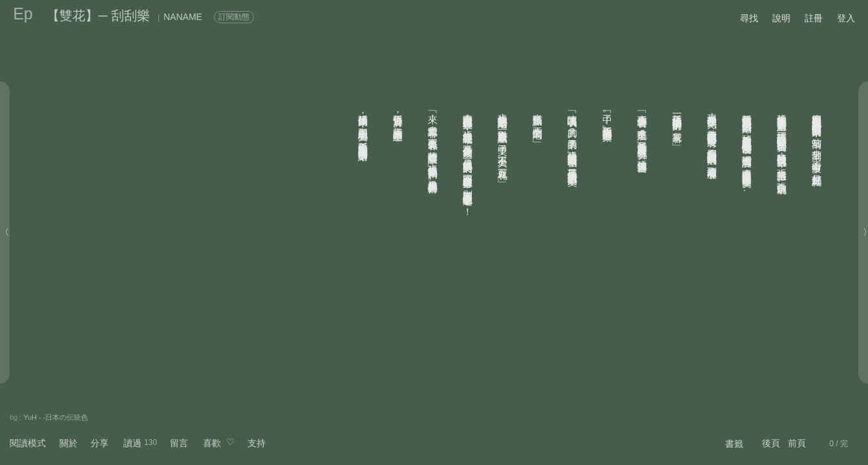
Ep (23, 14)
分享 (100, 443)
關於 (69, 443)
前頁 (797, 443)
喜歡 (212, 443)
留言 (179, 443)
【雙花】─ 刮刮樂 (98, 15)
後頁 (771, 443)
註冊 (814, 18)
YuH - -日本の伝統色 (56, 417)
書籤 (734, 444)
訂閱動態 (234, 17)
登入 (846, 18)
